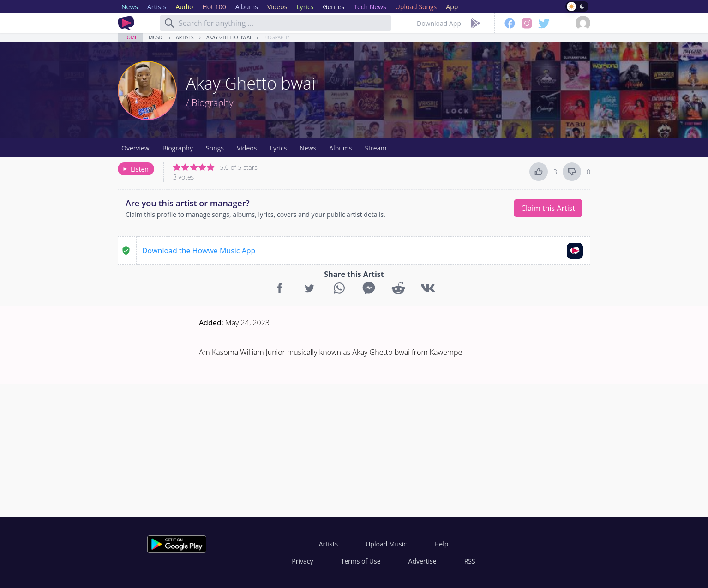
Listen (135, 169)
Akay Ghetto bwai (229, 37)
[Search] (169, 23)
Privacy (302, 561)
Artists (185, 37)
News (308, 148)
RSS (470, 561)
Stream (375, 148)
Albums (340, 148)
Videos (247, 148)
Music (156, 37)
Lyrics (278, 148)
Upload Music (386, 544)
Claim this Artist (548, 208)
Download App (439, 23)
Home (130, 37)
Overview (135, 148)
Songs (215, 148)
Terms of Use (361, 561)
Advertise (423, 561)
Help (441, 544)
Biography (276, 37)
